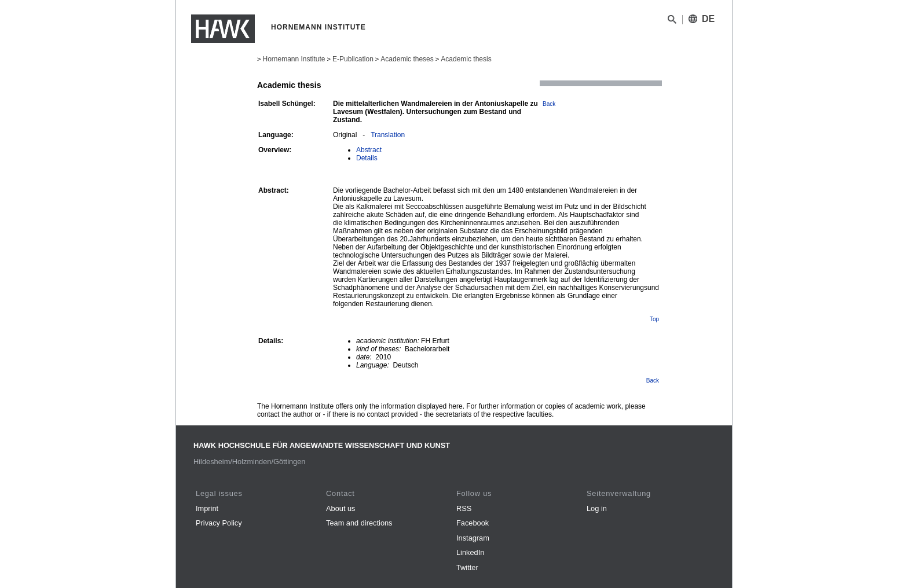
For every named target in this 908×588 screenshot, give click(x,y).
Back (549, 104)
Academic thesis (466, 59)
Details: (271, 341)
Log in (597, 508)
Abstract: (274, 190)
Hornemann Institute (294, 59)
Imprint (207, 508)
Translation (388, 135)
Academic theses (407, 59)
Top (654, 319)
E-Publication (353, 59)
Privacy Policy (219, 523)
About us (341, 508)
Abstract (369, 150)
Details (367, 158)
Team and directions (359, 523)
